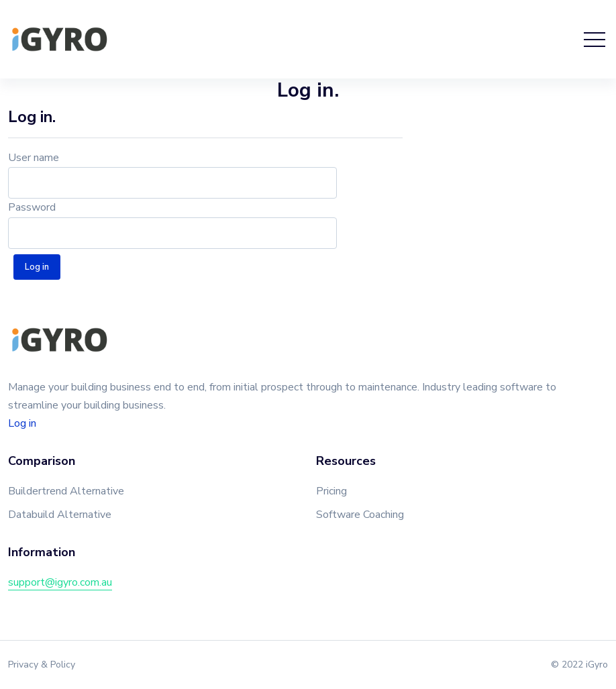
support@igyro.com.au (60, 582)
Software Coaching (360, 515)
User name (34, 158)
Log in (22, 423)
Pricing (331, 491)
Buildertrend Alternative (66, 491)
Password (32, 207)
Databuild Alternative (60, 515)
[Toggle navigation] (595, 40)
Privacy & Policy (42, 665)
